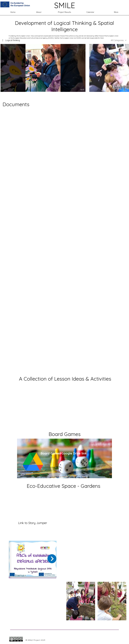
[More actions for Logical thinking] (11, 40)
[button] (11, 40)
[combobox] (119, 40)
